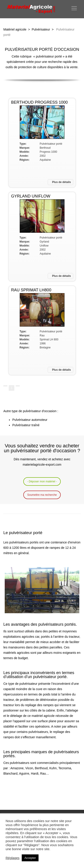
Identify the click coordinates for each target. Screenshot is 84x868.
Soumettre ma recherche (42, 495)
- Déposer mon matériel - (42, 481)
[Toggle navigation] (74, 8)
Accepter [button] (30, 858)
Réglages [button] (13, 858)
